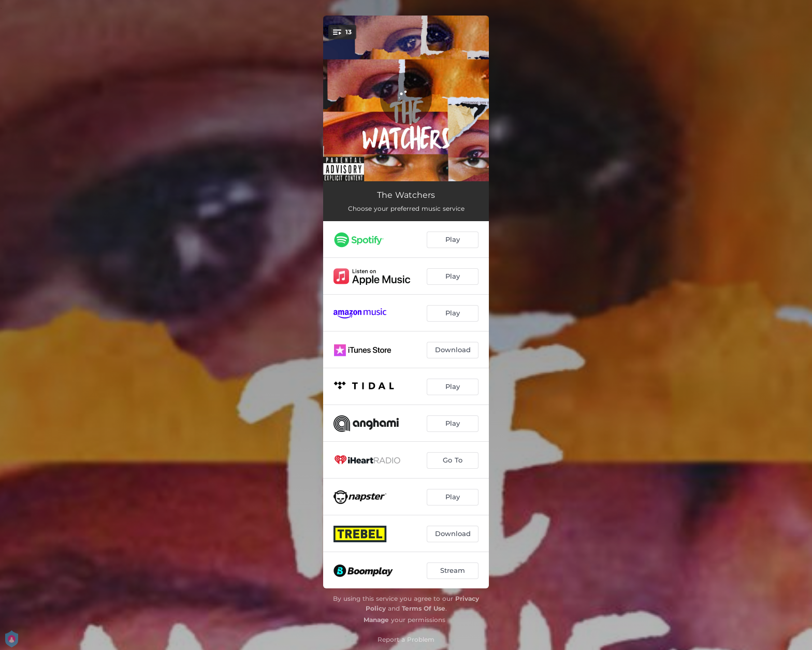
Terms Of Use (424, 608)
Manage (376, 620)
